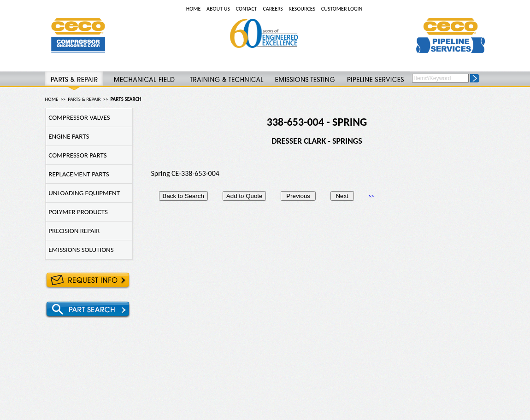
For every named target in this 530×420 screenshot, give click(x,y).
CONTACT (247, 9)
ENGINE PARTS (68, 136)
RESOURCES (302, 9)
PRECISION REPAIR (73, 231)
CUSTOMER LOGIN (342, 9)
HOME (194, 9)
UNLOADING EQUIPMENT (83, 193)
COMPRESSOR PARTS (76, 155)
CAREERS (273, 9)
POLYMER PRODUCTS (77, 212)
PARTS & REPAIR (84, 99)
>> (371, 196)
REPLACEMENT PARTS (77, 174)
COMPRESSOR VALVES (78, 117)
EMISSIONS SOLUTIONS (80, 250)
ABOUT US (218, 9)
